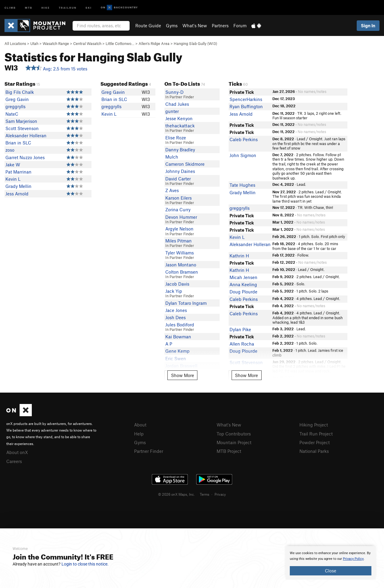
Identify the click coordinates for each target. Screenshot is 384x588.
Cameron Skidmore (185, 164)
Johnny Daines (180, 171)
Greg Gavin (17, 99)
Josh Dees (175, 317)
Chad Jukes (177, 104)
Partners (220, 25)
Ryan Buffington (246, 106)
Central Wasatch (87, 43)
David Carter (178, 179)
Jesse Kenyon (179, 118)
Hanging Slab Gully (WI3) (195, 43)
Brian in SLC (18, 143)
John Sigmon (243, 155)
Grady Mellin (18, 186)
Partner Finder (149, 451)
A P (169, 344)
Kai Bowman (178, 337)
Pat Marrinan (18, 172)
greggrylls (15, 106)
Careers (14, 461)
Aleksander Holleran (26, 135)
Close (331, 571)
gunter (172, 111)
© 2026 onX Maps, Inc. (176, 494)
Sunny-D (174, 92)
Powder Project (315, 442)
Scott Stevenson (22, 128)
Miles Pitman (178, 241)
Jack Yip (174, 291)
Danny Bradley (180, 150)
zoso (10, 150)
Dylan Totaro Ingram (186, 303)
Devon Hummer (181, 217)
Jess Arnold (17, 194)
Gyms (172, 25)
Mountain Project (234, 442)
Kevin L (13, 179)
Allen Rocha (242, 344)
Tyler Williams (180, 253)
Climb (10, 7)
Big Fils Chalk (20, 92)
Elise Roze (176, 138)
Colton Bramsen (182, 272)
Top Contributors (234, 434)
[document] (331, 563)
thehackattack (180, 126)
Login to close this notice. (85, 564)
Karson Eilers (178, 198)
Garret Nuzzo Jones (25, 157)
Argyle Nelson (179, 229)
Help (139, 434)
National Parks (314, 451)
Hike (46, 7)
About (140, 425)
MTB (29, 7)
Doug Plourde (243, 292)
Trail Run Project (316, 434)
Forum (240, 25)
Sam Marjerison (21, 121)
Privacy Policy (353, 559)
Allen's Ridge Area (154, 43)
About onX (17, 452)
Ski (89, 7)
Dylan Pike (240, 329)
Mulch (172, 157)
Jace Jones (176, 310)
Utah (34, 43)
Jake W (13, 165)
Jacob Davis (177, 284)
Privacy (220, 494)
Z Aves (172, 190)
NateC (12, 114)
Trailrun (68, 7)
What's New (195, 25)
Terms (205, 494)
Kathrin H (239, 256)
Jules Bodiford (180, 325)
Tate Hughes (242, 185)
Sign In (368, 25)
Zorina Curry (178, 209)
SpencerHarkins (246, 99)
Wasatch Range (56, 43)
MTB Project (229, 451)
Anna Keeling (243, 284)
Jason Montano (181, 265)
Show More (183, 375)
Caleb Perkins (244, 139)
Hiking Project (314, 425)
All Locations (15, 43)
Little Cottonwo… (120, 43)
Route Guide (148, 25)
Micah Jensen (243, 277)
